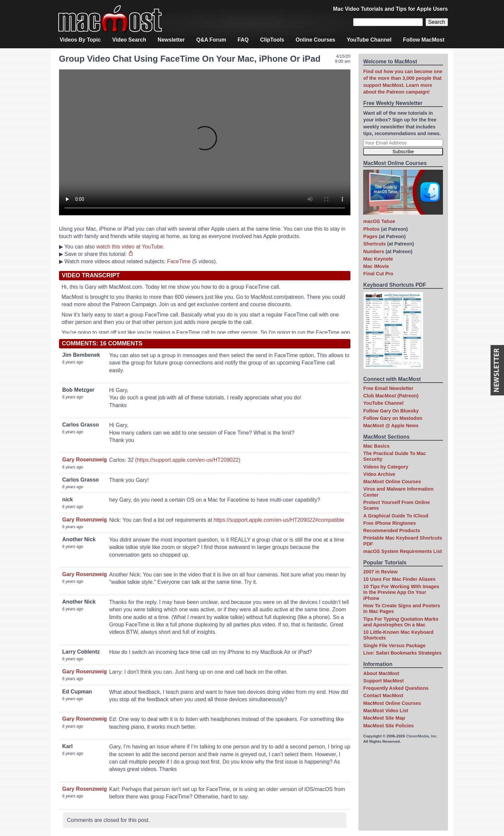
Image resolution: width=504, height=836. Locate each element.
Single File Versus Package (394, 646)
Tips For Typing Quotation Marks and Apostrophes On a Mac (401, 622)
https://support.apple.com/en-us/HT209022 (188, 460)
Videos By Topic (80, 40)
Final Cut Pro (378, 274)
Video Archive (379, 474)
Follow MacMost (424, 40)
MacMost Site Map (384, 718)
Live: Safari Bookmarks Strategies (402, 653)
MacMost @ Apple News (391, 426)
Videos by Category (386, 467)
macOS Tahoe (379, 221)
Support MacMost (383, 681)
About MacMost (381, 673)
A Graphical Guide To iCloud (396, 516)
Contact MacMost (383, 695)
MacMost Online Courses (392, 482)
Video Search (129, 40)
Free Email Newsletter (388, 388)
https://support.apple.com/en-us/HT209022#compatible (279, 520)
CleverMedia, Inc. (422, 736)
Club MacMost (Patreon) (391, 396)
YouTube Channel (369, 40)
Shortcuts (374, 244)
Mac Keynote (378, 259)
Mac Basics (376, 446)
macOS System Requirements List (402, 551)
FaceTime (179, 261)
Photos (371, 229)
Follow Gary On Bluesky (391, 411)
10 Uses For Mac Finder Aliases (399, 579)
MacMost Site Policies (388, 726)
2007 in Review (380, 572)
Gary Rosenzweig (85, 460)
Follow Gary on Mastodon (393, 418)
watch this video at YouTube (130, 247)
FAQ (243, 40)
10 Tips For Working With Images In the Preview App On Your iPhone (401, 592)
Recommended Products (392, 531)
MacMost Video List (386, 711)
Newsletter (171, 40)
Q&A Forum (211, 40)
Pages (370, 236)
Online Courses (316, 40)
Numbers (374, 252)
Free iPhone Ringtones (389, 523)
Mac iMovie (376, 266)
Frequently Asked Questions (396, 688)
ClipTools (272, 40)
